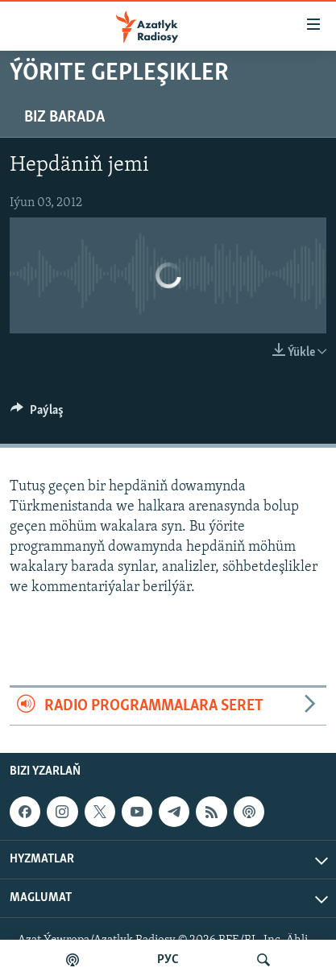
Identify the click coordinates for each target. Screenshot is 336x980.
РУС (168, 960)
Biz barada (64, 118)
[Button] (37, 414)
